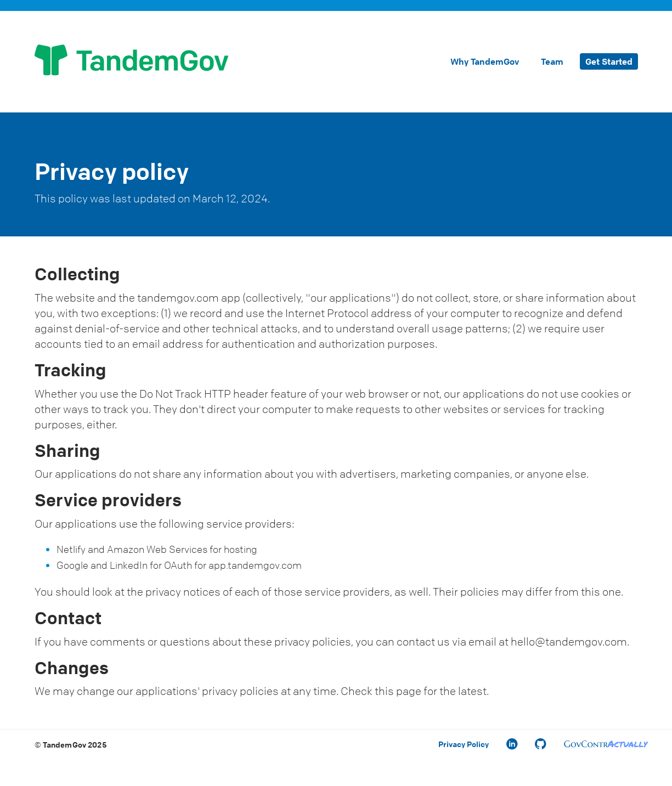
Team (552, 61)
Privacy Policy (464, 744)
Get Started (609, 61)
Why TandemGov (485, 61)
